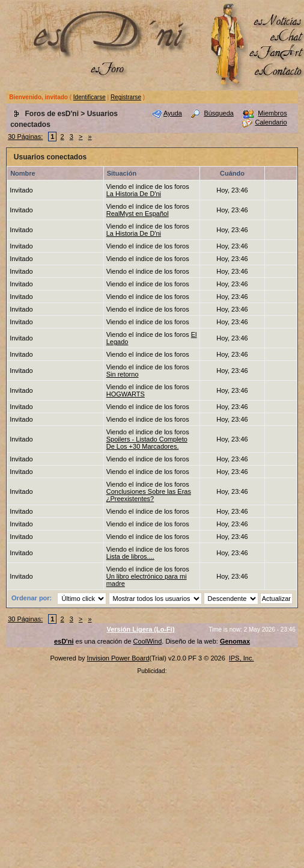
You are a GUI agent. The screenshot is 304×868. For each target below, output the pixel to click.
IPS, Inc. (242, 658)
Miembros (272, 113)
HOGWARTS (126, 394)
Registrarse (126, 97)
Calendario (271, 122)
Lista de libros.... (130, 556)
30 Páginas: (25, 137)
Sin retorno (123, 374)
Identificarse (90, 97)
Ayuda (173, 113)
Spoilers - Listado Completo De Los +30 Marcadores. (147, 443)
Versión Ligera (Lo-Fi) (140, 629)
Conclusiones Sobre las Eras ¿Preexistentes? (149, 495)
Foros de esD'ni (52, 114)
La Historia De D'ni (134, 194)
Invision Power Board (118, 658)
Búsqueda (219, 113)
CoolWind (148, 641)
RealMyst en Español (138, 214)
